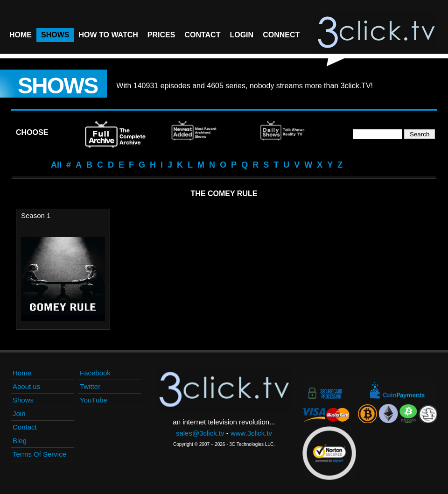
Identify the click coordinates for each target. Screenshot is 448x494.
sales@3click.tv (200, 433)
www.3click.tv (251, 433)
